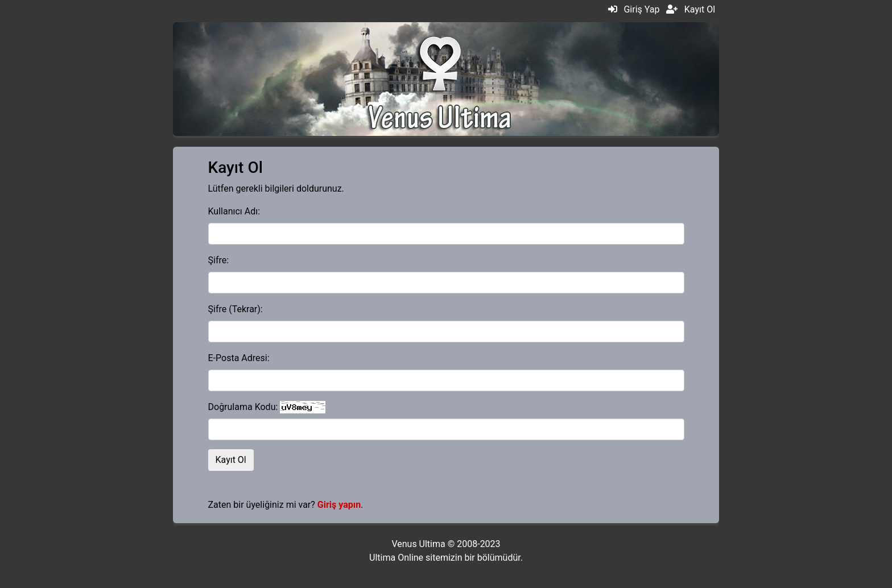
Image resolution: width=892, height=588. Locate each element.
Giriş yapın (339, 505)
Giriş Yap (641, 9)
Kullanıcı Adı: (234, 211)
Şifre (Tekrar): (236, 309)
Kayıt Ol (700, 9)
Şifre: (219, 260)
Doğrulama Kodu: (243, 407)
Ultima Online (396, 558)
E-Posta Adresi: (239, 358)
